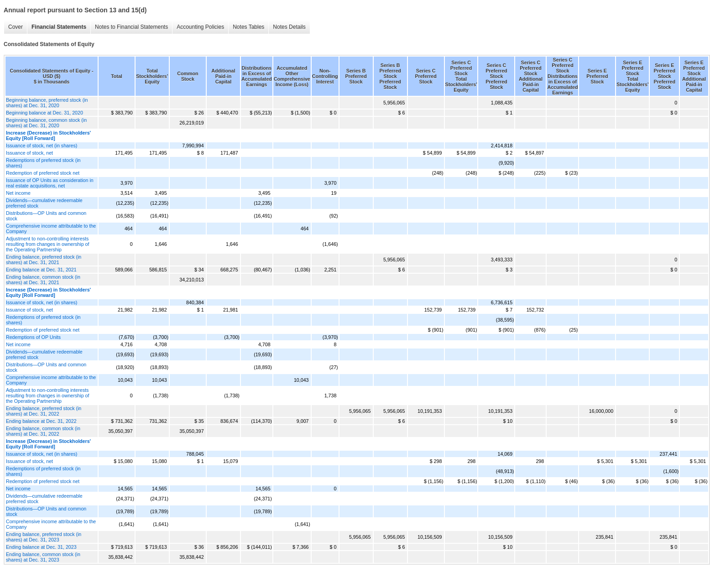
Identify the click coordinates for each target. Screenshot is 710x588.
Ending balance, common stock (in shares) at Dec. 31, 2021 (43, 280)
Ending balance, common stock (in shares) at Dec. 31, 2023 (43, 557)
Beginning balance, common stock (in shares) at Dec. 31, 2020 (46, 123)
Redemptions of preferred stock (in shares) (43, 163)
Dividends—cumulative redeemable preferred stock (44, 203)
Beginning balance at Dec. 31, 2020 (44, 113)
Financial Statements (59, 27)
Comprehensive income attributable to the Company (51, 229)
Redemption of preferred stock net (43, 173)
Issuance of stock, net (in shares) (42, 146)
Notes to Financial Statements (131, 27)
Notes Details (289, 27)
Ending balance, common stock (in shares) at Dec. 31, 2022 (43, 431)
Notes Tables (248, 27)
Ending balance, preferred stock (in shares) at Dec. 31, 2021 (44, 260)
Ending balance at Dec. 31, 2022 (41, 421)
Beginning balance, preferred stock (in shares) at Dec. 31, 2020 (47, 103)
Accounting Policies (200, 27)
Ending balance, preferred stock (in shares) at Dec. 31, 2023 (44, 537)
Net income (18, 193)
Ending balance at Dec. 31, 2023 (41, 547)
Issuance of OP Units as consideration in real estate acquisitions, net (50, 183)
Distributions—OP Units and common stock (46, 216)
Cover (16, 27)
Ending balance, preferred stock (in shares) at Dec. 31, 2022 (44, 411)
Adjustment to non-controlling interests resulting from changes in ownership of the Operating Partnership (47, 244)
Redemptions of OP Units (33, 337)
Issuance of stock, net (29, 153)
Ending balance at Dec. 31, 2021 (41, 270)
